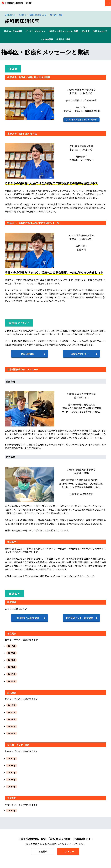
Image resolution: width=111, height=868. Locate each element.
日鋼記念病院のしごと (38, 15)
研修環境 (86, 31)
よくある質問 (47, 39)
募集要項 (43, 851)
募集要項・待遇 (63, 39)
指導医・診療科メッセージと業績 (63, 31)
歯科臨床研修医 (56, 15)
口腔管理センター (80, 354)
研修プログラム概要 (13, 31)
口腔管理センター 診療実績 (80, 618)
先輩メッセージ (100, 31)
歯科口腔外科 (28, 354)
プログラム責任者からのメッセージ (81, 120)
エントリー (68, 851)
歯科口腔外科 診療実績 (28, 618)
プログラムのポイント (35, 31)
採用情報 (22, 15)
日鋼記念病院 (10, 15)
